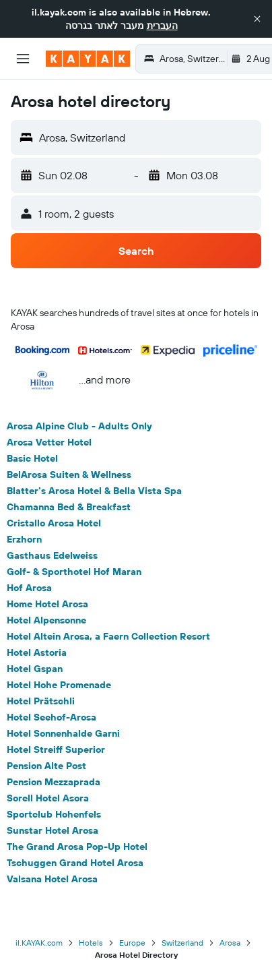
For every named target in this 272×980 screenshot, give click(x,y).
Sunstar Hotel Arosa (53, 830)
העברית (162, 26)
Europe (132, 943)
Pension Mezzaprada (54, 782)
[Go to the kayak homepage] (88, 59)
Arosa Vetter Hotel (49, 442)
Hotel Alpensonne (46, 620)
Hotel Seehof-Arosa (52, 717)
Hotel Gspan (35, 669)
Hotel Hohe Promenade (59, 685)
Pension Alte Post (46, 766)
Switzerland (182, 943)
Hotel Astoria (37, 652)
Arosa (230, 943)
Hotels (91, 943)
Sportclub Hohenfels (54, 814)
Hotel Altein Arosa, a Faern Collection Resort (108, 636)
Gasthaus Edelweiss (52, 555)
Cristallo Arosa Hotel (54, 523)
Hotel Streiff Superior (56, 749)
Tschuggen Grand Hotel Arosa (75, 863)
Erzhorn (24, 539)
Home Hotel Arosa (47, 604)
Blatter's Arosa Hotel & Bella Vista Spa (94, 491)
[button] (257, 19)
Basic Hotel (32, 458)
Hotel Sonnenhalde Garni (63, 733)
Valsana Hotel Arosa (52, 879)
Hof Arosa (29, 588)
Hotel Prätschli (41, 701)
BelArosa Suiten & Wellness (69, 474)
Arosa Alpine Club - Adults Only (79, 426)
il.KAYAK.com (39, 943)
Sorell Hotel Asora (48, 798)
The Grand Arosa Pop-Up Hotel (77, 847)
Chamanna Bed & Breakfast (69, 507)
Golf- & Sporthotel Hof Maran (74, 572)
